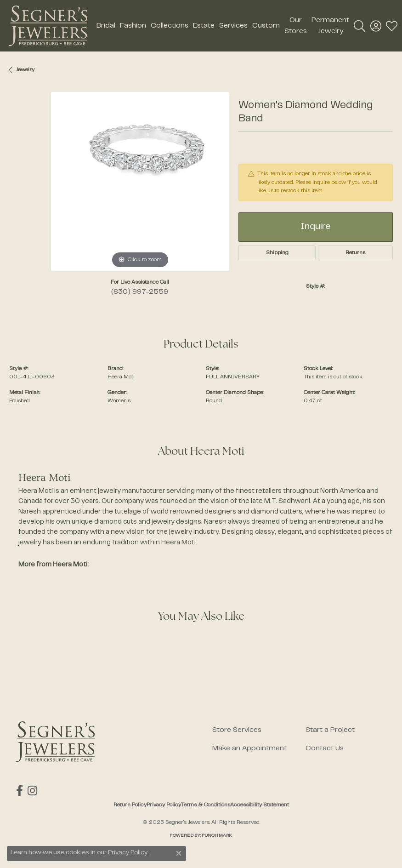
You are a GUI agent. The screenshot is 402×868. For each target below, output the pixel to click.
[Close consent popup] (179, 853)
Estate (204, 26)
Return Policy (130, 805)
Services (233, 26)
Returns (355, 253)
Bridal (106, 26)
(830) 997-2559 (140, 292)
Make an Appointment (249, 748)
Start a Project (330, 730)
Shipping (277, 253)
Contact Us (325, 748)
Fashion (133, 26)
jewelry (25, 70)
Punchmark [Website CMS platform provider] (217, 836)
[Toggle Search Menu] (360, 26)
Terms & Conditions (206, 805)
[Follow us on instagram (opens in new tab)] (32, 791)
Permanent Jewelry (330, 26)
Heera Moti (121, 377)
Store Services (237, 730)
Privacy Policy (164, 805)
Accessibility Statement (260, 805)
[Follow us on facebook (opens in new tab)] (19, 791)
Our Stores (296, 26)
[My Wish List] (392, 26)
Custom (266, 26)
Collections (170, 26)
